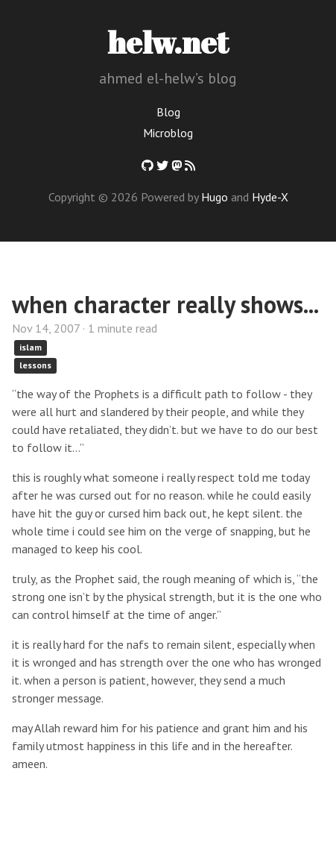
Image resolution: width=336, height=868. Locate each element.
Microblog (168, 133)
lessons (35, 365)
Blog (168, 112)
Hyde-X (270, 197)
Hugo (215, 197)
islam (31, 347)
